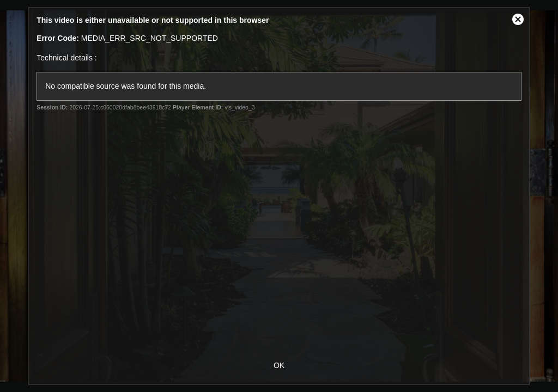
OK (279, 365)
